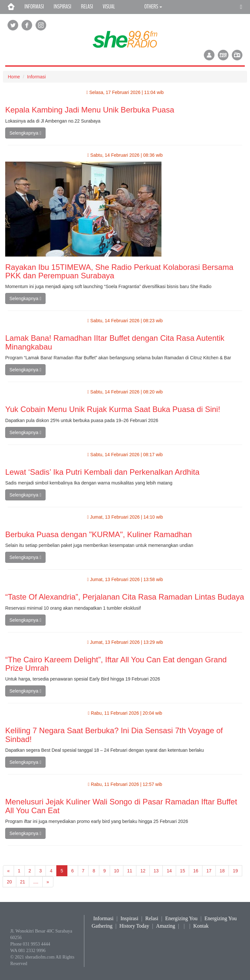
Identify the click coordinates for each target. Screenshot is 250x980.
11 (130, 871)
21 (23, 882)
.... (36, 882)
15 (183, 871)
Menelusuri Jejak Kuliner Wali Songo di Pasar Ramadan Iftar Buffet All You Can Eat (121, 806)
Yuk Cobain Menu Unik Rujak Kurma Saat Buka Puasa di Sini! (113, 409)
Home (14, 77)
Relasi (152, 918)
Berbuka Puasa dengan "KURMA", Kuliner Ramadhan (98, 534)
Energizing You (181, 918)
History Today (134, 926)
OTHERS (153, 7)
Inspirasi (129, 918)
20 (9, 882)
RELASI (87, 7)
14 (169, 871)
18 (222, 871)
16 (196, 871)
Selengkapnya (25, 133)
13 (156, 871)
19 (235, 871)
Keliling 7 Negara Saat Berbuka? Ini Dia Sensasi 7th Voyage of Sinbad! (114, 735)
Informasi (36, 77)
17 (209, 871)
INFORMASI (34, 7)
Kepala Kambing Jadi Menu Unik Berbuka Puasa (90, 110)
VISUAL (109, 7)
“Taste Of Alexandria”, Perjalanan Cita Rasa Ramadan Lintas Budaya (125, 597)
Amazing (166, 926)
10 (117, 871)
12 (143, 871)
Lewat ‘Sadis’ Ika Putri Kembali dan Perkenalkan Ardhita (102, 472)
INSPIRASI (62, 7)
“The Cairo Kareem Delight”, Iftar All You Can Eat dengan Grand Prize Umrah (116, 664)
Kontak (201, 926)
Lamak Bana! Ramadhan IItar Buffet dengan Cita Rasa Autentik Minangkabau (115, 342)
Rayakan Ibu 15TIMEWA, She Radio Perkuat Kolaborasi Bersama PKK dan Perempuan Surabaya (119, 271)
